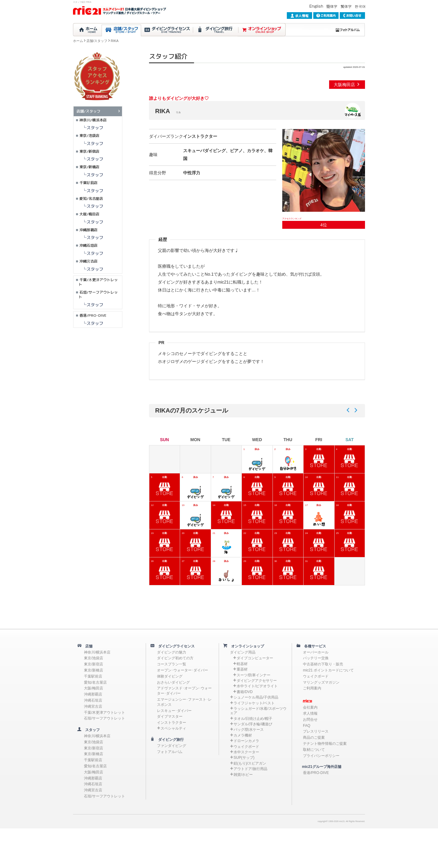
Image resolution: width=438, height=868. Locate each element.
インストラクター (172, 723)
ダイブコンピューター (255, 658)
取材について (314, 750)
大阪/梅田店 (89, 214)
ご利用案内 (312, 688)
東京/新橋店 (89, 167)
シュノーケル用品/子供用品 (256, 697)
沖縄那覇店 (89, 230)
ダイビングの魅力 (172, 652)
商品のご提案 (314, 737)
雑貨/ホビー (243, 775)
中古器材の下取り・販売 (323, 664)
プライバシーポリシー (321, 756)
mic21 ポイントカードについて (328, 670)
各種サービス (313, 646)
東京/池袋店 (89, 136)
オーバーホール (316, 652)
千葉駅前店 (89, 183)
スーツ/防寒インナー (254, 675)
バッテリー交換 (316, 658)
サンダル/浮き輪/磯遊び (253, 724)
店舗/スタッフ (97, 41)
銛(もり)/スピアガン (250, 763)
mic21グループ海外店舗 (319, 767)
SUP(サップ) (244, 758)
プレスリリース (316, 731)
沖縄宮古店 (89, 261)
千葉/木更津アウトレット (98, 282)
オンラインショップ (246, 646)
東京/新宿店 (89, 151)
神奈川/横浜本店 (93, 120)
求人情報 (310, 713)
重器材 (242, 669)
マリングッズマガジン (321, 682)
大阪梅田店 (347, 85)
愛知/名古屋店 (91, 199)
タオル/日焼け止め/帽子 (253, 719)
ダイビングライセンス (175, 646)
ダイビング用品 (243, 652)
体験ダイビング (170, 676)
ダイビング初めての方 (175, 658)
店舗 (87, 646)
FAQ (307, 726)
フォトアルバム (170, 752)
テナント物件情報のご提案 (325, 744)
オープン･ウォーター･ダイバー (182, 670)
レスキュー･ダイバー (174, 711)
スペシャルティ (173, 728)
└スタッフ (89, 128)
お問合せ (310, 720)
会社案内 (310, 707)
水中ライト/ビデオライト (257, 686)
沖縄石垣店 (89, 245)
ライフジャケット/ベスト (254, 703)
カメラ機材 (243, 735)
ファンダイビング (172, 746)
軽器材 (242, 664)
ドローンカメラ (246, 741)
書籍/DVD (245, 692)
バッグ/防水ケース (249, 730)
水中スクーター (246, 752)
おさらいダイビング (173, 682)
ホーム (78, 41)
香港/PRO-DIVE (93, 315)
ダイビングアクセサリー (257, 681)
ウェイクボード (246, 747)
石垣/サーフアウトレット (98, 295)
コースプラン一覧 (172, 664)
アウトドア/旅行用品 (250, 769)
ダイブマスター (170, 716)
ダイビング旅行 (169, 740)
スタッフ (91, 730)
